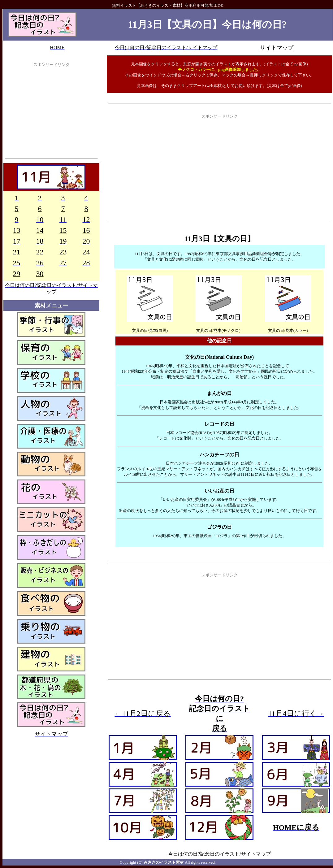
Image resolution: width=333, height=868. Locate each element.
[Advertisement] (51, 114)
